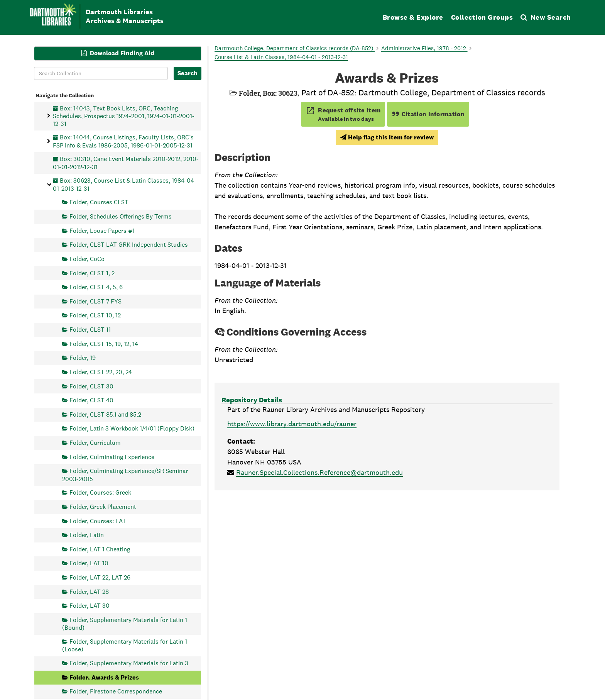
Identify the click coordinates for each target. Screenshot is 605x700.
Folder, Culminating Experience (112, 457)
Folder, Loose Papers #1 (102, 230)
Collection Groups (482, 17)
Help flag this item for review (387, 137)
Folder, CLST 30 (91, 386)
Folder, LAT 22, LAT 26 (100, 577)
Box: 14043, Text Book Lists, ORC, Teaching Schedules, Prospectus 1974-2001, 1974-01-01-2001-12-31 (124, 116)
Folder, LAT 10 (89, 563)
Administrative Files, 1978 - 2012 (424, 48)
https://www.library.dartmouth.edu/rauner (292, 424)
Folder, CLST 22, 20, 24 (101, 372)
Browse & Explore (413, 17)
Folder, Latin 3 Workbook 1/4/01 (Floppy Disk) (132, 428)
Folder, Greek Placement (103, 506)
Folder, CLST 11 (90, 330)
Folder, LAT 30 (90, 606)
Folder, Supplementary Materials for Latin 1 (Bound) (125, 623)
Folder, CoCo (87, 258)
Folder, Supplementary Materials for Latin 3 (129, 663)
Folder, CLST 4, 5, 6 (96, 287)
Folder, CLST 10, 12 (95, 315)
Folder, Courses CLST (99, 202)
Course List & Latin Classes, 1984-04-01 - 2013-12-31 (281, 57)
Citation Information (428, 114)
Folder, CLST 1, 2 (92, 273)
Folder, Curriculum (95, 443)
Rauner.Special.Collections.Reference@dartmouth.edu (319, 472)
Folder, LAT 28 (89, 591)
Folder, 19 (83, 358)
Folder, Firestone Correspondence (116, 691)
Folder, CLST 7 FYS (95, 301)
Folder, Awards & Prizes (104, 677)
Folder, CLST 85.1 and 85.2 (105, 414)
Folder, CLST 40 (91, 400)
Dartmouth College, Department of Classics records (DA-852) (295, 48)
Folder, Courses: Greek (100, 492)
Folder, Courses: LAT (98, 521)
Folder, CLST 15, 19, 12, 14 (104, 343)
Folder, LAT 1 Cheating (100, 549)
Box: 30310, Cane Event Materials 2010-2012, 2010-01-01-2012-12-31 (126, 163)
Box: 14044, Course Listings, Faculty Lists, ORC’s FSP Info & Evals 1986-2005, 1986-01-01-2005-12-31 (123, 141)
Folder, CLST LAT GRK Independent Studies (129, 245)
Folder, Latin (87, 535)
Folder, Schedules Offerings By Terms (121, 216)
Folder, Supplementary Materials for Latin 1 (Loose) (125, 645)
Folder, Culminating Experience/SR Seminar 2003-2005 (125, 475)
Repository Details (252, 400)
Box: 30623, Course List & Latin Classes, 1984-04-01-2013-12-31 (125, 184)
